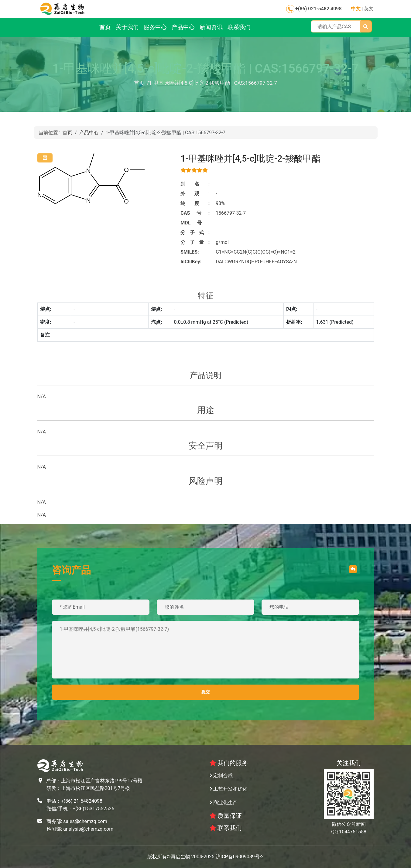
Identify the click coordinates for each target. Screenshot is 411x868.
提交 (206, 692)
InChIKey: (191, 262)
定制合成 (221, 776)
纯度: (195, 203)
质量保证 (226, 816)
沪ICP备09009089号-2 (240, 857)
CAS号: (195, 213)
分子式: (195, 232)
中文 (356, 9)
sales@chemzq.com (85, 821)
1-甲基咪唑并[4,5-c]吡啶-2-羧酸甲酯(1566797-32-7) (206, 650)
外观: (195, 194)
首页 (105, 27)
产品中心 (183, 27)
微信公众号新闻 (349, 824)
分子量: (195, 242)
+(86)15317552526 (93, 809)
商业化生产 (224, 803)
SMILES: (190, 252)
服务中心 (155, 27)
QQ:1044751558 (349, 832)
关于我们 (127, 27)
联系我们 (239, 27)
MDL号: (195, 223)
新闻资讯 (211, 27)
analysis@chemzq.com (88, 829)
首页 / (141, 83)
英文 (369, 9)
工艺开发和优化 (228, 789)
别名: (195, 184)
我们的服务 (229, 763)
